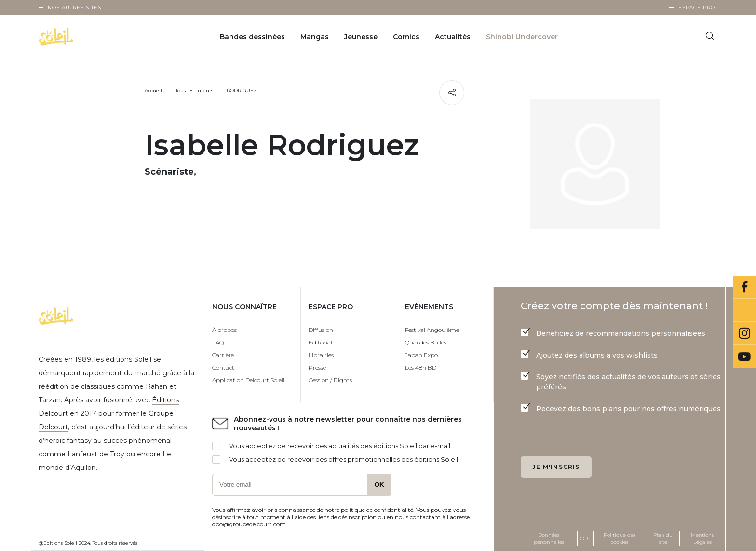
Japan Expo (421, 355)
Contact (223, 367)
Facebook (744, 287)
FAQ (218, 342)
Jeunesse (361, 37)
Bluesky (744, 310)
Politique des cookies (620, 538)
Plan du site (663, 538)
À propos (224, 330)
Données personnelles (549, 538)
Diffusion (321, 330)
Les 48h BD (421, 367)
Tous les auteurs (194, 90)
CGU (585, 539)
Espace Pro (697, 7)
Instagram (744, 333)
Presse (317, 367)
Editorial (320, 342)
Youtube (744, 357)
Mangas (315, 37)
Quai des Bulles (426, 342)
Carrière (223, 355)
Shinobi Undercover (522, 37)
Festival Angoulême (432, 330)
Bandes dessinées (252, 37)
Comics (406, 37)
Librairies (321, 355)
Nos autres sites (74, 7)
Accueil (153, 90)
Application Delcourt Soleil (248, 380)
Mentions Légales (702, 538)
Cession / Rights (330, 380)
